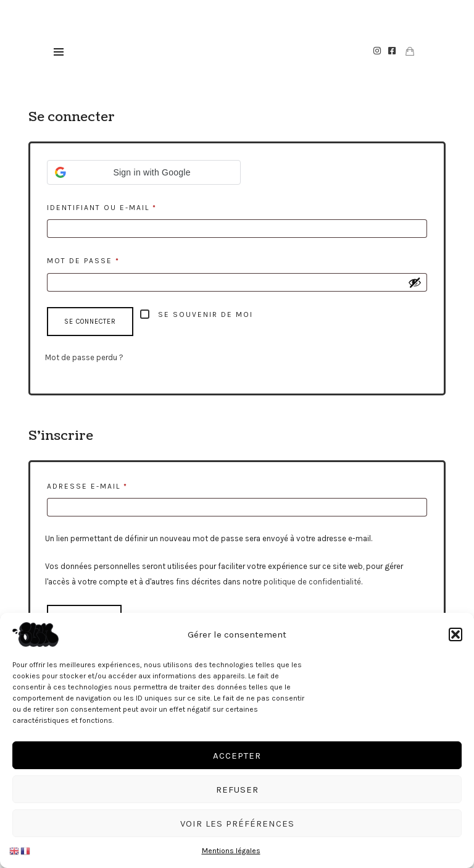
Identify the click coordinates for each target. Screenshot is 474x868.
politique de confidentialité (312, 582)
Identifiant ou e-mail (130, 206)
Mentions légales (231, 851)
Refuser (237, 790)
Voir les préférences (237, 824)
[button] (455, 634)
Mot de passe (112, 259)
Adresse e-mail (116, 485)
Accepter (237, 756)
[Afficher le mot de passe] (415, 282)
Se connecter (90, 322)
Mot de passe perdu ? (84, 357)
